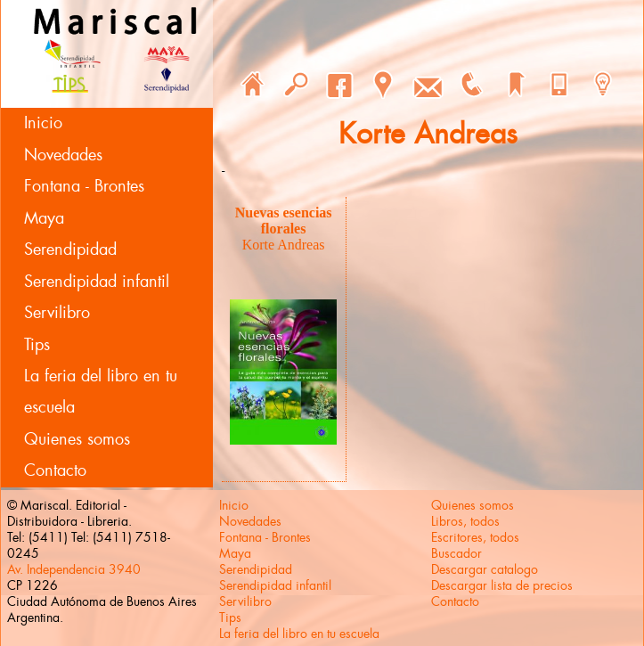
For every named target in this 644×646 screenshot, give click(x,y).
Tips (37, 345)
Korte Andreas (284, 245)
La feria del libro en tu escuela (101, 392)
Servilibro (57, 313)
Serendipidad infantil (97, 282)
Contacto (55, 470)
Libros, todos (465, 521)
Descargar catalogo (485, 569)
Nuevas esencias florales (284, 221)
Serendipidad (70, 249)
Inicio (43, 123)
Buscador (457, 553)
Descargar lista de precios (502, 585)
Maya (44, 218)
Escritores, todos (475, 537)
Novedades (63, 155)
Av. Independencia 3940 (74, 569)
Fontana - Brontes (84, 186)
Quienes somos (77, 439)
